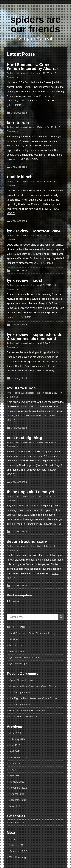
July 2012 (15, 763)
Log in (13, 839)
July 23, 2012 (44, 497)
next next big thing (25, 438)
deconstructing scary (27, 541)
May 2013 (15, 745)
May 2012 (15, 770)
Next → (15, 601)
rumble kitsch (20, 177)
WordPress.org (18, 857)
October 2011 (17, 794)
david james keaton (25, 73)
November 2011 (18, 788)
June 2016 (15, 733)
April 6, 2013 (44, 343)
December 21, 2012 (47, 393)
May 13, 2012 (44, 546)
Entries (16, 845)
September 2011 (19, 800)
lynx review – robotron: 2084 (34, 231)
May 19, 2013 (44, 182)
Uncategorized (19, 113)
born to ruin (18, 123)
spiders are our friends (35, 24)
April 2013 (15, 751)
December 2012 (18, 757)
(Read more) (15, 105)
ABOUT (35, 680)
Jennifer (14, 686)
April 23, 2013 (44, 285)
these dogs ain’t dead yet (31, 492)
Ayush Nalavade (18, 680)
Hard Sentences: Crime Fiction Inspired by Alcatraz (33, 66)
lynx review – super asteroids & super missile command (35, 336)
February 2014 (18, 739)
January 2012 (17, 782)
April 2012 (15, 776)
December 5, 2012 (47, 442)
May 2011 (15, 806)
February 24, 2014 (47, 127)
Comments (18, 851)
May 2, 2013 (44, 236)
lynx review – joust (25, 280)
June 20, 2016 (44, 73)
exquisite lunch (21, 388)
